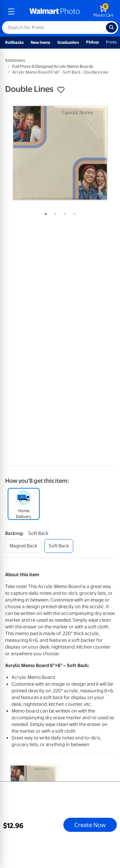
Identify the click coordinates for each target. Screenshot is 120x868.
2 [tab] (54, 213)
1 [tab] (44, 213)
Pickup (92, 42)
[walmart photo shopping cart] (104, 12)
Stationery (15, 60)
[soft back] (59, 546)
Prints (111, 42)
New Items (40, 42)
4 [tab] (73, 213)
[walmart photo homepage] (55, 12)
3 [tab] (64, 213)
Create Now (90, 825)
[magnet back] (23, 546)
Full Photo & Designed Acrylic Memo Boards (53, 66)
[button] (61, 90)
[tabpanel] (60, 153)
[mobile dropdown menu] (11, 12)
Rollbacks (14, 42)
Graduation (68, 42)
